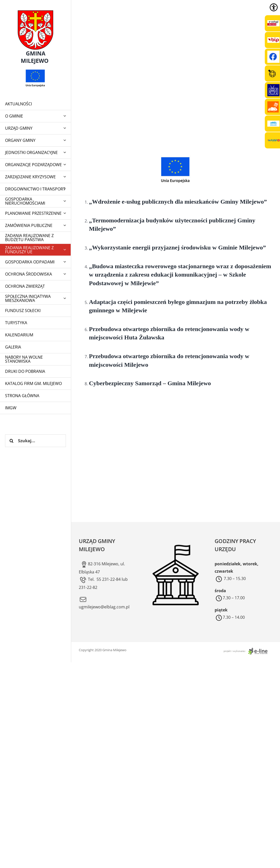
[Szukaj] (11, 441)
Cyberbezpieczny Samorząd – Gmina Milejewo (150, 383)
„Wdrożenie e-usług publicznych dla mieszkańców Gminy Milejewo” (178, 202)
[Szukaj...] (35, 441)
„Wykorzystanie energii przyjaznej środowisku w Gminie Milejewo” (178, 247)
